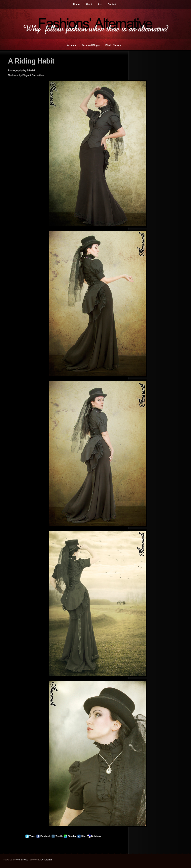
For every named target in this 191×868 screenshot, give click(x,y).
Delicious (96, 836)
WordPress (22, 860)
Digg (84, 836)
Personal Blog (91, 45)
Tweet (32, 836)
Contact (112, 4)
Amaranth (47, 860)
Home (76, 4)
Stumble (72, 836)
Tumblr (59, 836)
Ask (100, 4)
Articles (71, 45)
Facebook (45, 836)
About (89, 4)
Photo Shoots (113, 45)
